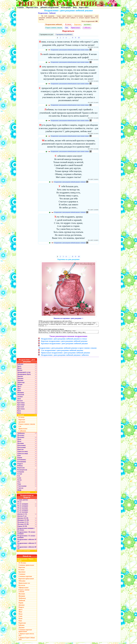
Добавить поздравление (50, 7)
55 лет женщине (23, 512)
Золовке (20, 398)
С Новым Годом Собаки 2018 (27, 640)
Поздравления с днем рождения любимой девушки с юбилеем (70, 182)
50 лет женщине (23, 508)
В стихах (68, 24)
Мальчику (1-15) (23, 524)
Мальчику (21, 437)
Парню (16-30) (22, 528)
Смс (67, 28)
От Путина (22, 565)
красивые (87, 24)
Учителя (20, 490)
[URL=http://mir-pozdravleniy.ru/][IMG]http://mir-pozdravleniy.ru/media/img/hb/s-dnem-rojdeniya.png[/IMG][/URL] (69, 333)
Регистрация (66, 7)
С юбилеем (87, 28)
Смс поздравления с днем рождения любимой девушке (62, 352)
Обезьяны (22, 582)
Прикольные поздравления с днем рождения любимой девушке (66, 354)
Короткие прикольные (26, 580)
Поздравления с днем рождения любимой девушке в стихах (64, 340)
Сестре (20, 475)
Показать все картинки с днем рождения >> (69, 318)
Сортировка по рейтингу (64, 34)
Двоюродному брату (24, 376)
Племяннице (22, 463)
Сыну (19, 479)
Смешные (22, 576)
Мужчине (21, 445)
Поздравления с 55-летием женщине (26, 538)
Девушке (20, 380)
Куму (19, 414)
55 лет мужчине (23, 514)
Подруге (20, 465)
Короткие (77, 24)
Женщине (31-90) (23, 522)
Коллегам (22, 587)
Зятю (19, 400)
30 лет (19, 503)
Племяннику (22, 461)
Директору (21, 384)
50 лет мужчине (23, 510)
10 (79, 38)
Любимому (21, 435)
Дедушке (20, 382)
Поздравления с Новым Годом (25, 561)
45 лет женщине (23, 505)
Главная (20, 7)
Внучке (20, 372)
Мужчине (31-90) (23, 526)
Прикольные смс (24, 585)
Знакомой (21, 396)
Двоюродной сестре (24, 374)
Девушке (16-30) (23, 520)
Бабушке (20, 366)
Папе (19, 457)
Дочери (20, 386)
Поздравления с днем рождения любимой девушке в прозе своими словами (70, 50)
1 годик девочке (23, 501)
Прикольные (75, 28)
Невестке (20, 451)
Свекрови (21, 473)
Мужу (19, 443)
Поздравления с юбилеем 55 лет (27, 546)
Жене (19, 392)
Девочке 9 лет (22, 518)
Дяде (19, 390)
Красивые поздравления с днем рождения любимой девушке (64, 345)
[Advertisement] (69, 250)
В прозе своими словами (54, 28)
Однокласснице (23, 455)
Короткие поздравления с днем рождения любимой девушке (64, 343)
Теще (19, 486)
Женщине (21, 394)
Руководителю (22, 471)
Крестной (21, 408)
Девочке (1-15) (22, 516)
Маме (19, 441)
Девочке (20, 378)
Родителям (21, 469)
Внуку (19, 370)
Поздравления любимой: (54, 24)
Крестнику (21, 404)
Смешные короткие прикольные (25, 632)
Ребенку (20, 467)
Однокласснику (23, 453)
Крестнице (21, 406)
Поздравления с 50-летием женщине (26, 534)
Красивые (22, 573)
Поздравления (43, 13)
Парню (20, 459)
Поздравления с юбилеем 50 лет (27, 542)
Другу (19, 388)
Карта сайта (84, 7)
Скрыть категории (27, 494)
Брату (19, 368)
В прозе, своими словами (24, 592)
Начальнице (22, 449)
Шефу (19, 492)
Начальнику (22, 447)
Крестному (21, 410)
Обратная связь (32, 7)
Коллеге (20, 402)
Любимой (52, 13)
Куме (19, 412)
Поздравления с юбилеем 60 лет (27, 549)
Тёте (19, 484)
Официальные (23, 589)
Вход (75, 7)
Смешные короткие (25, 578)
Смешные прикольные (26, 567)
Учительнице (22, 488)
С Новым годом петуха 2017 (26, 636)
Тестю (19, 482)
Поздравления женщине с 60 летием (26, 531)
